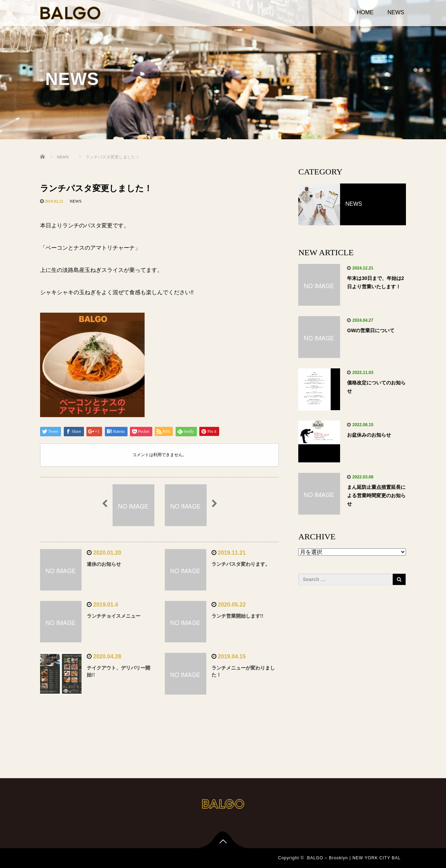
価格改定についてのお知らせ (376, 387)
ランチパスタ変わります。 (241, 564)
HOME (365, 12)
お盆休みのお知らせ (369, 435)
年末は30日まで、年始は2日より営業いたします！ (375, 282)
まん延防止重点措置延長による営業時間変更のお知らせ (376, 495)
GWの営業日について (371, 330)
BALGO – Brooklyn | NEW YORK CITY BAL (354, 858)
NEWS (396, 12)
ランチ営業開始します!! (237, 616)
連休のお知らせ (104, 564)
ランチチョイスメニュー (114, 616)
